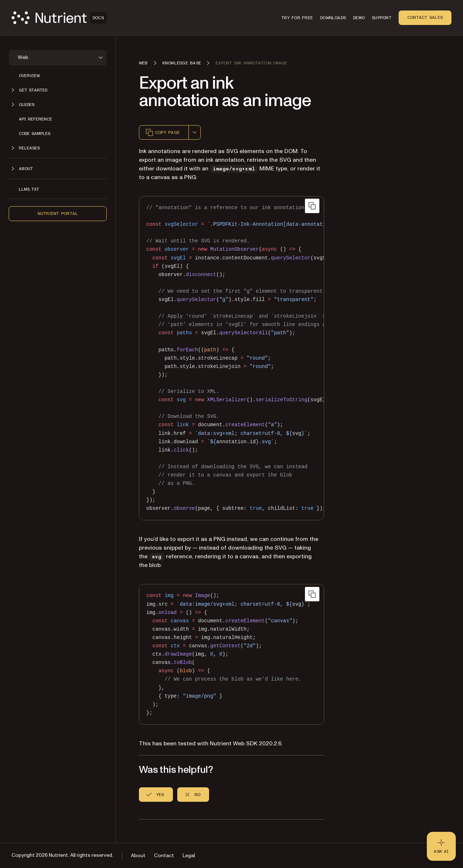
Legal (189, 856)
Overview (29, 76)
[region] (231, 358)
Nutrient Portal (58, 213)
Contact (164, 856)
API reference (35, 119)
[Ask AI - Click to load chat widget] (441, 846)
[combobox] (195, 132)
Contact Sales (425, 17)
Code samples (35, 134)
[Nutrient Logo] (59, 18)
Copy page (162, 132)
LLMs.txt (29, 189)
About (138, 856)
